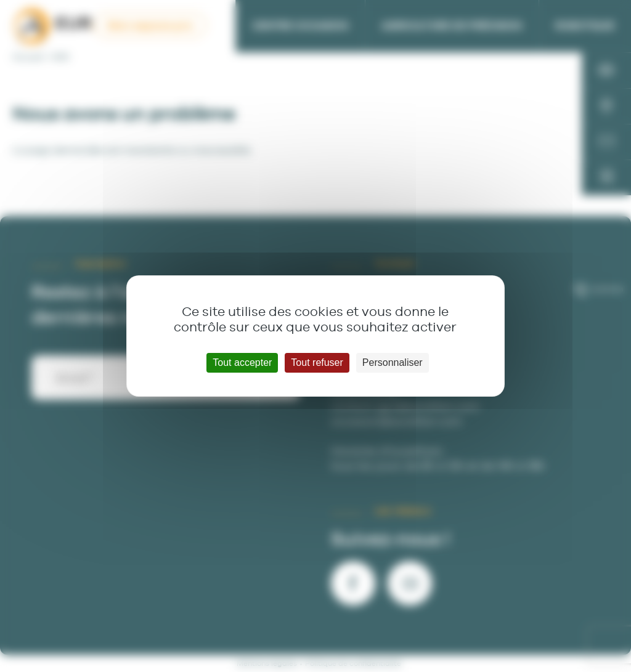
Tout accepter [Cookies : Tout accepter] (242, 362)
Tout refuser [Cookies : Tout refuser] (317, 362)
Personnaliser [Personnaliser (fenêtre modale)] (393, 362)
